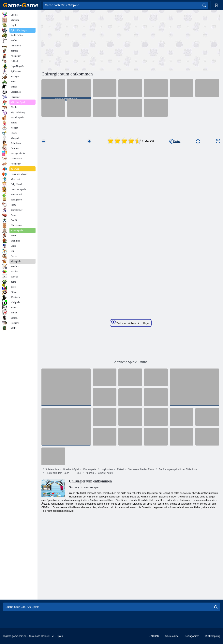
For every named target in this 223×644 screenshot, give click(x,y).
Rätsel (120, 469)
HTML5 (77, 473)
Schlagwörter (192, 636)
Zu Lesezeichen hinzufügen (131, 323)
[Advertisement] (86, 40)
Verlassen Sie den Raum (141, 469)
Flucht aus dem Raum (57, 473)
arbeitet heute (105, 473)
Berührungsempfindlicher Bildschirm (178, 469)
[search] (204, 5)
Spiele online (52, 469)
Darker (175, 141)
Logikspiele (106, 469)
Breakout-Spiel (71, 469)
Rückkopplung (213, 636)
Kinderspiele (89, 469)
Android (89, 473)
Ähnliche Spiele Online (131, 362)
